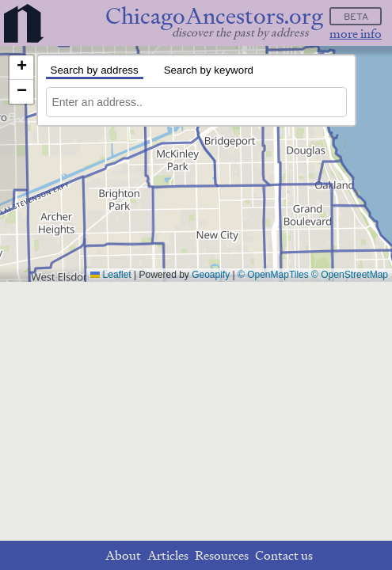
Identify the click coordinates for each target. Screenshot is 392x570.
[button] (21, 68)
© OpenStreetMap (350, 275)
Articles (168, 555)
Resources (222, 555)
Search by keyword (209, 70)
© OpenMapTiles (273, 275)
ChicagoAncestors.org (214, 16)
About (123, 555)
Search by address (95, 70)
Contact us (284, 555)
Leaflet (110, 275)
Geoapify (211, 275)
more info (356, 34)
